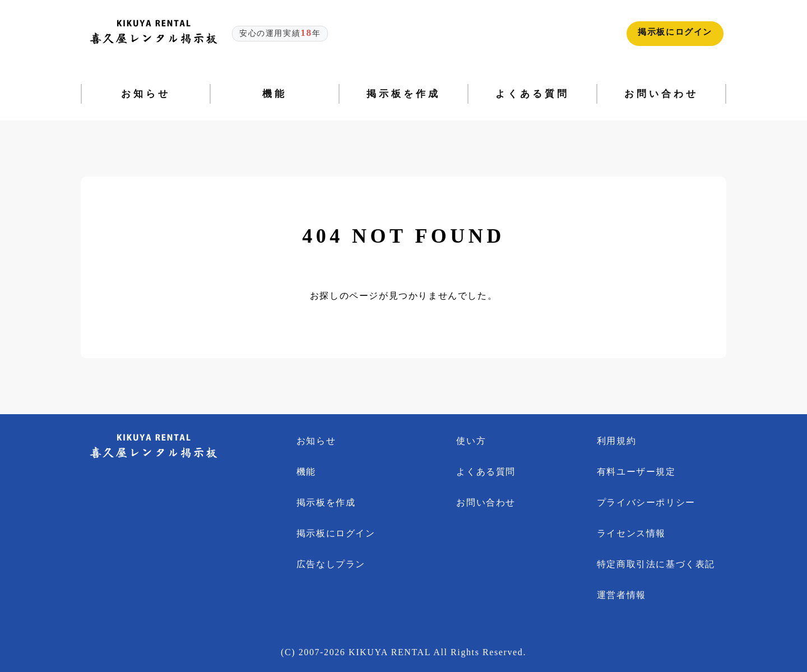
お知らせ (316, 441)
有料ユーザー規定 (636, 472)
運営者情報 (622, 595)
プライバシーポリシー (646, 502)
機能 (306, 472)
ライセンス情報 (631, 533)
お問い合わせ (486, 502)
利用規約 (616, 441)
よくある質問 (486, 472)
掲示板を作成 (326, 502)
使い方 (471, 441)
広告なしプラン (331, 564)
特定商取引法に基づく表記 (656, 564)
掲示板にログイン (675, 32)
